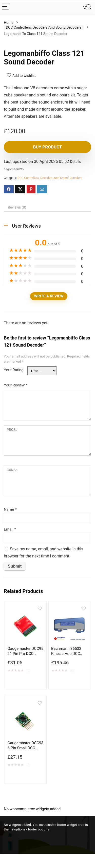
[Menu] (6, 7)
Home (9, 23)
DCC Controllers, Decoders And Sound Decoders (44, 27)
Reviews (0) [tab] (17, 207)
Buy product (47, 147)
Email (10, 529)
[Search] (87, 7)
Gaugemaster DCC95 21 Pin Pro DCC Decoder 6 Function (25, 654)
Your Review (16, 385)
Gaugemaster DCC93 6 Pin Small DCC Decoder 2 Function (25, 748)
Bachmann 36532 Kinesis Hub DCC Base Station (66, 654)
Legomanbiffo (14, 169)
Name (10, 509)
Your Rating (14, 370)
